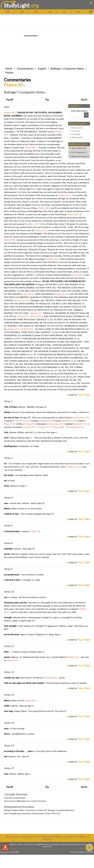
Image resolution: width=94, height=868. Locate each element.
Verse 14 (9, 723)
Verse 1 (8, 401)
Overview (76, 131)
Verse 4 (8, 526)
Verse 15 (9, 746)
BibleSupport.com (24, 801)
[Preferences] (91, 12)
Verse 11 (9, 646)
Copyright (76, 134)
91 (84, 100)
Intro (7, 107)
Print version (77, 128)
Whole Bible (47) (79, 148)
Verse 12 (9, 672)
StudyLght (17, 5)
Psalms (9, 72)
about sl (83, 836)
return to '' (79, 395)
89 (10, 100)
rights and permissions (51, 836)
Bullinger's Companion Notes (67, 68)
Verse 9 (8, 569)
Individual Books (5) (80, 156)
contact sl (71, 836)
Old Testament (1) (79, 152)
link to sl (47, 839)
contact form (47, 847)
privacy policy (28, 836)
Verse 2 (8, 458)
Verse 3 (8, 498)
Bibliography (77, 137)
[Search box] (76, 115)
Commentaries (25, 68)
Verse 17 (9, 768)
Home (9, 68)
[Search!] (86, 115)
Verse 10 (9, 592)
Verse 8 (8, 543)
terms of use (12, 836)
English (42, 68)
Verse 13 (9, 695)
